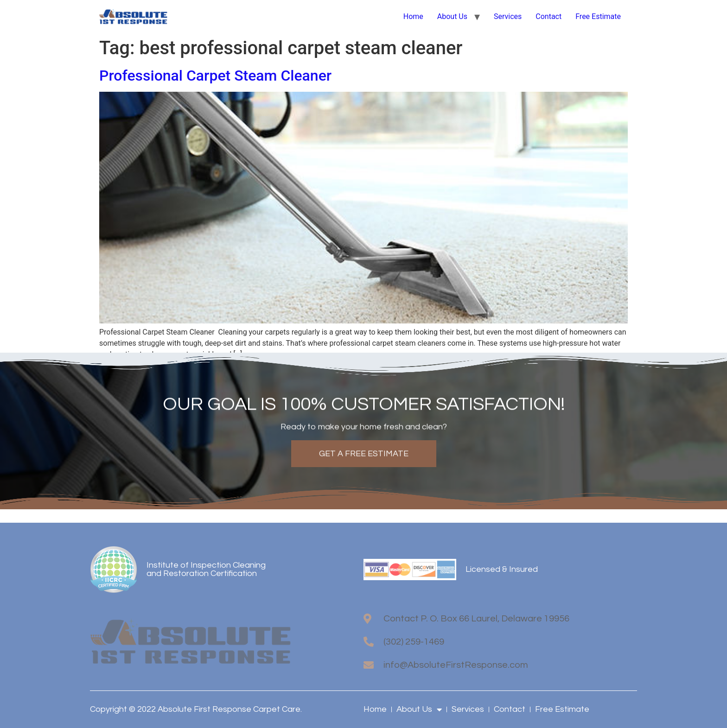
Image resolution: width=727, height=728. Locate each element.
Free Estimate (598, 16)
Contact (548, 16)
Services (508, 16)
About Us (452, 16)
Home (413, 16)
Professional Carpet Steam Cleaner (217, 76)
